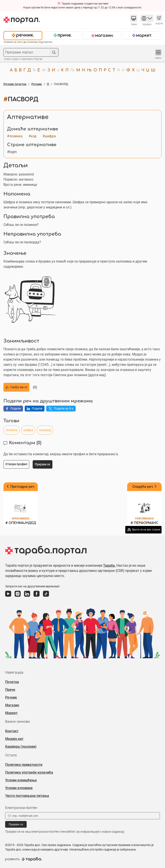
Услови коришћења (21, 780)
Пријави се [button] (43, 464)
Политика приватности (24, 765)
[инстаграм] (18, 597)
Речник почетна (15, 84)
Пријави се (16, 824)
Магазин (12, 705)
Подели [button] (13, 408)
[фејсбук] (37, 597)
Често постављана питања (27, 796)
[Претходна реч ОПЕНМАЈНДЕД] (21, 505)
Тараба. (109, 565)
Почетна (12, 682)
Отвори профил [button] (16, 464)
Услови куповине (19, 788)
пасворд (45, 430)
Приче (10, 690)
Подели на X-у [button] (61, 408)
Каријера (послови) (21, 747)
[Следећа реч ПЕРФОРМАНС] (144, 505)
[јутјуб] (8, 597)
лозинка (11, 430)
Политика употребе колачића (29, 772)
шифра (28, 430)
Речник (37, 84)
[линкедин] (27, 597)
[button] (134, 18)
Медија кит (14, 739)
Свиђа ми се (16, 387)
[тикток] (46, 597)
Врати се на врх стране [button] (146, 530)
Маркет (11, 713)
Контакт (12, 731)
